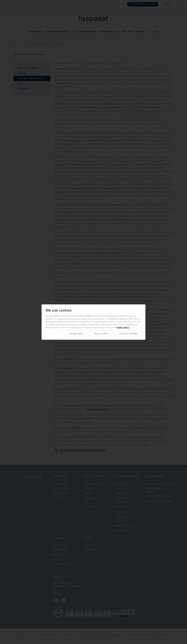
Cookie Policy (123, 327)
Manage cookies (77, 334)
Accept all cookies (128, 334)
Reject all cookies (101, 334)
